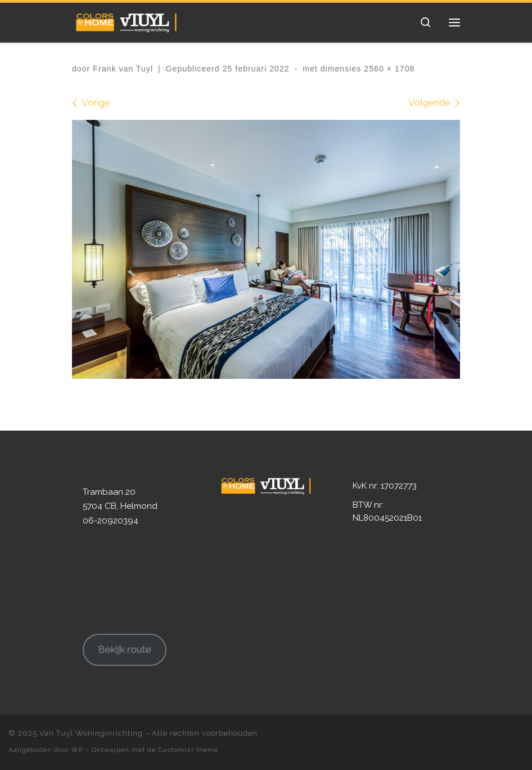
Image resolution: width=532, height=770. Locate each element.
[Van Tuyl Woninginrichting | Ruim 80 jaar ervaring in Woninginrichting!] (126, 21)
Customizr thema (188, 750)
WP (77, 750)
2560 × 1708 (388, 69)
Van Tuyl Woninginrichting (91, 733)
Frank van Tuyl (123, 69)
